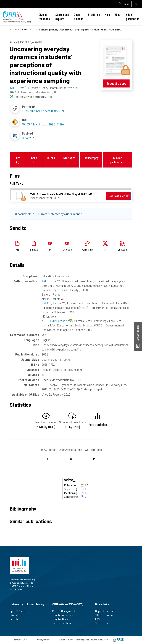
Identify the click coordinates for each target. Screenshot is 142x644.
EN (136, 4)
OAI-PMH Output (106, 615)
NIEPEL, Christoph (55, 321)
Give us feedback (44, 17)
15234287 (28, 138)
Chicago (67, 249)
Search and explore (62, 17)
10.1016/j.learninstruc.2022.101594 (43, 124)
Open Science (79, 17)
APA (50, 249)
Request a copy (116, 83)
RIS (17, 249)
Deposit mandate (107, 611)
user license (74, 214)
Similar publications (117, 160)
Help (107, 15)
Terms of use (20, 640)
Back (17, 29)
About (118, 15)
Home (25, 29)
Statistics (94, 15)
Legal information (64, 615)
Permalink (87, 249)
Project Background (65, 611)
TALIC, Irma (51, 281)
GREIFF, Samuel (53, 303)
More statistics (98, 425)
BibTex (34, 249)
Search (15, 619)
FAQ (99, 619)
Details (51, 158)
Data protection (63, 623)
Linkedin (123, 249)
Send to (34, 160)
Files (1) (18, 160)
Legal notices (62, 619)
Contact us (103, 623)
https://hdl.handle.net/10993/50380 (44, 111)
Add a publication (133, 17)
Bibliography (91, 158)
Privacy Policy (43, 640)
